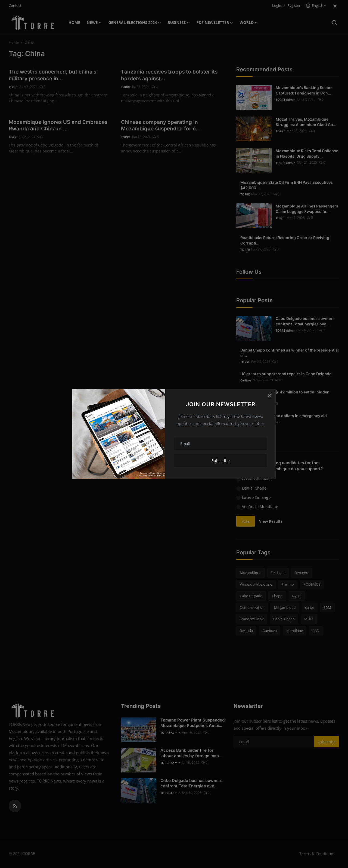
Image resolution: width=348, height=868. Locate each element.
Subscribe (221, 461)
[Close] (269, 395)
